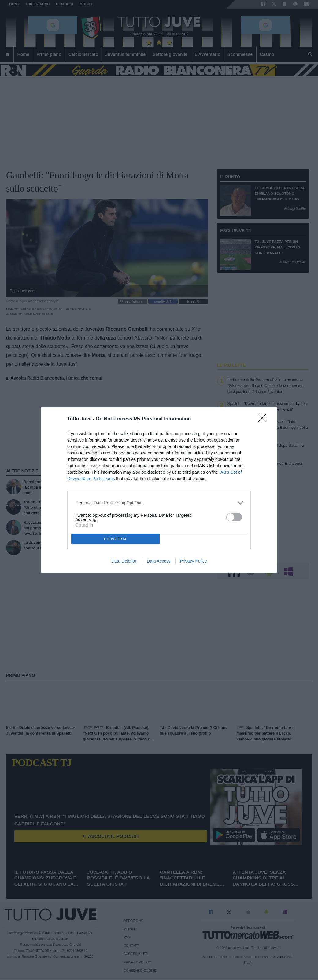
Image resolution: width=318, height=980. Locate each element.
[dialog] (159, 490)
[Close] (264, 420)
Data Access (159, 561)
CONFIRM (115, 539)
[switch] (234, 517)
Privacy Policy (193, 561)
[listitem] (159, 503)
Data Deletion (124, 561)
